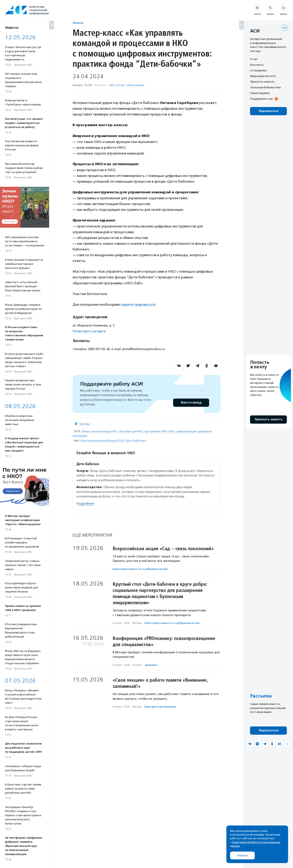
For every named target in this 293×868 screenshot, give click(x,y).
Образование (135, 85)
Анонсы (78, 23)
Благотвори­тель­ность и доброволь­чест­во (140, 569)
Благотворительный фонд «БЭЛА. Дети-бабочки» (113, 440)
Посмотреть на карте (89, 331)
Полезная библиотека (265, 87)
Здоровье (151, 665)
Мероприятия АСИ (263, 76)
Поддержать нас (262, 99)
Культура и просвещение (160, 706)
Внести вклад (191, 402)
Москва (85, 424)
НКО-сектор (117, 85)
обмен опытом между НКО (99, 431)
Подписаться (268, 111)
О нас (254, 59)
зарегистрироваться (139, 304)
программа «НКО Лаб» (160, 431)
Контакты (257, 65)
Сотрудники (258, 70)
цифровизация (186, 431)
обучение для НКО (131, 431)
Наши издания (260, 93)
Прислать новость (262, 82)
